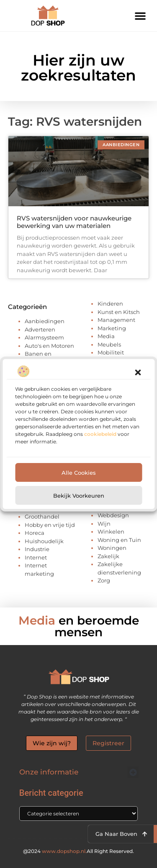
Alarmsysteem (44, 337)
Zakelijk (108, 556)
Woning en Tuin (119, 540)
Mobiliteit (111, 352)
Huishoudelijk (44, 541)
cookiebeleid (100, 436)
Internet (36, 557)
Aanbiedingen (45, 321)
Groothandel (42, 516)
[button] (138, 375)
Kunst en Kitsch (119, 312)
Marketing (112, 328)
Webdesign (113, 515)
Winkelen (111, 531)
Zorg (104, 580)
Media (106, 336)
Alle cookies (79, 475)
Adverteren (40, 329)
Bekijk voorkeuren (79, 498)
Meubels (109, 344)
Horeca (35, 533)
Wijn (104, 524)
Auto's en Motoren (49, 346)
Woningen (112, 548)
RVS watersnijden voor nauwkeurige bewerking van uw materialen (74, 222)
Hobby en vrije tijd (50, 525)
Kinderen (110, 304)
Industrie (37, 549)
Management (116, 320)
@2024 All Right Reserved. (78, 851)
